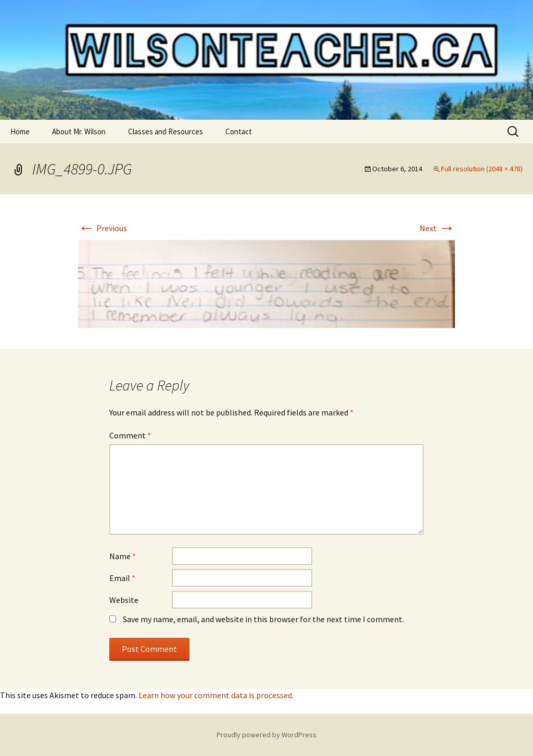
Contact (239, 131)
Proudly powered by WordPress (266, 735)
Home (20, 131)
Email (122, 578)
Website (124, 600)
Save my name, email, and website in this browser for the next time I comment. (263, 619)
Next (437, 228)
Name (123, 556)
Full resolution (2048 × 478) (482, 169)
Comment (130, 435)
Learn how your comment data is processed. (216, 695)
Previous (103, 228)
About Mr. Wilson (79, 131)
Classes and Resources (166, 131)
